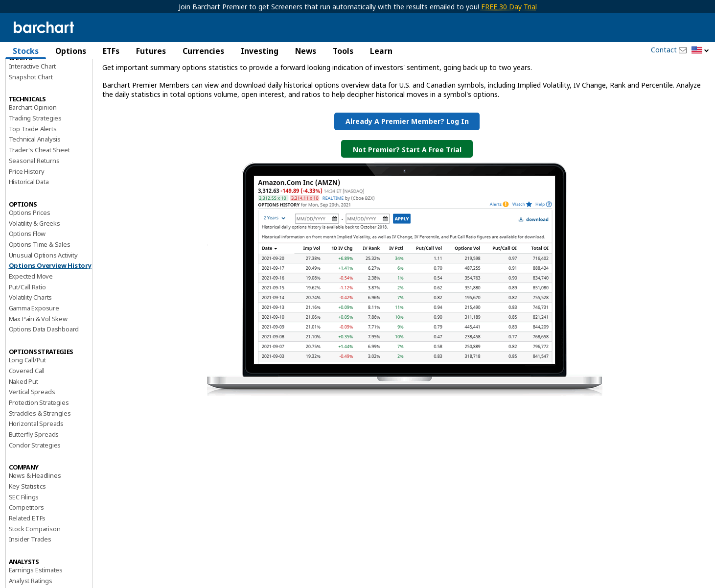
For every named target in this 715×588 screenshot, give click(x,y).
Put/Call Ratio (27, 339)
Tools (343, 51)
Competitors (26, 560)
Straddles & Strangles (40, 465)
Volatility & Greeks (35, 275)
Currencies (203, 51)
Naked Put (23, 433)
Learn (381, 51)
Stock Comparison (35, 581)
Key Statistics (27, 538)
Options (71, 51)
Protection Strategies (39, 454)
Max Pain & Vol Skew (38, 371)
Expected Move (31, 328)
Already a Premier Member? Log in (407, 174)
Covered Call (27, 423)
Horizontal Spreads (36, 476)
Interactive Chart (33, 118)
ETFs (111, 51)
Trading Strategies (35, 170)
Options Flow (27, 286)
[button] (700, 51)
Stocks (26, 51)
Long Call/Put (27, 412)
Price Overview (30, 77)
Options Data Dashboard (44, 381)
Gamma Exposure (34, 360)
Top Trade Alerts (33, 181)
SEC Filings (24, 549)
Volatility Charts (31, 350)
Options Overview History (50, 318)
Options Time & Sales (40, 296)
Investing (260, 51)
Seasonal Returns (34, 212)
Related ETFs (27, 570)
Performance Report (38, 88)
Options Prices (30, 264)
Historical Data (29, 234)
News (306, 51)
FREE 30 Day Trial (509, 7)
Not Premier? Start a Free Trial (407, 202)
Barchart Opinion (33, 160)
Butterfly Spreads (34, 486)
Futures (151, 51)
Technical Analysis (35, 191)
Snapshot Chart (31, 129)
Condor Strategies (35, 497)
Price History (27, 223)
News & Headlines (35, 528)
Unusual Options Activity (43, 307)
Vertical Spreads (32, 444)
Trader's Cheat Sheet (39, 202)
